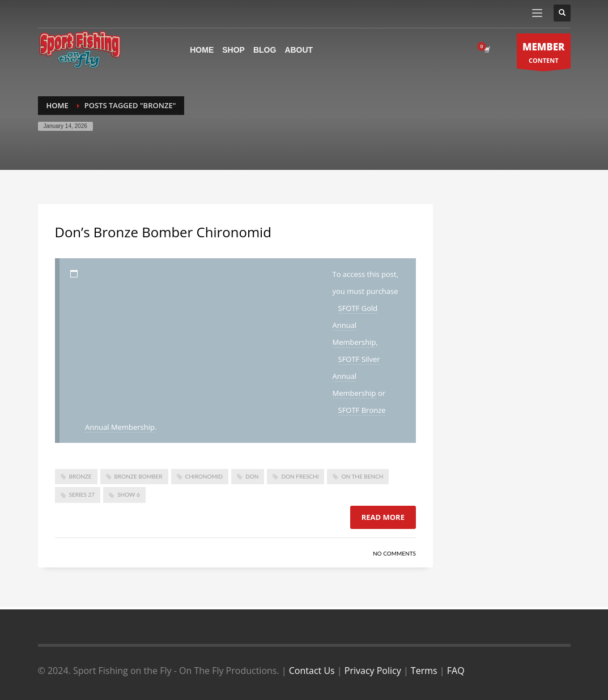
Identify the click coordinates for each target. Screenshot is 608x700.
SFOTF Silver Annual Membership (356, 376)
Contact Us (312, 671)
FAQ (456, 671)
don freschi (300, 476)
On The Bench (362, 476)
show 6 (129, 494)
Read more (383, 517)
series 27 (82, 494)
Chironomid (204, 476)
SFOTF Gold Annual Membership (355, 325)
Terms (424, 671)
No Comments (394, 553)
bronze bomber (139, 476)
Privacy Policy (373, 671)
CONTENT (544, 54)
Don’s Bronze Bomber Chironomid (163, 232)
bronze (80, 476)
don (252, 476)
